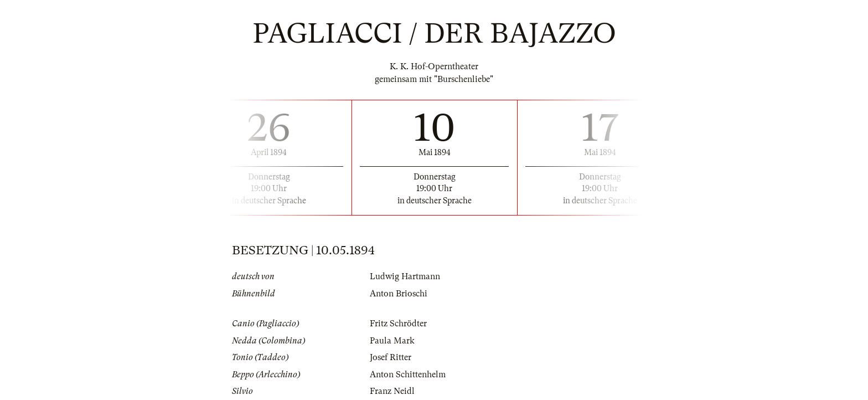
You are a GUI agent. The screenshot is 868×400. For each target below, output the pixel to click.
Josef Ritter (391, 357)
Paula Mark (392, 341)
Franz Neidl (392, 391)
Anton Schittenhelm (408, 375)
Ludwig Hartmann (405, 276)
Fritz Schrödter (398, 324)
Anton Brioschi (399, 294)
